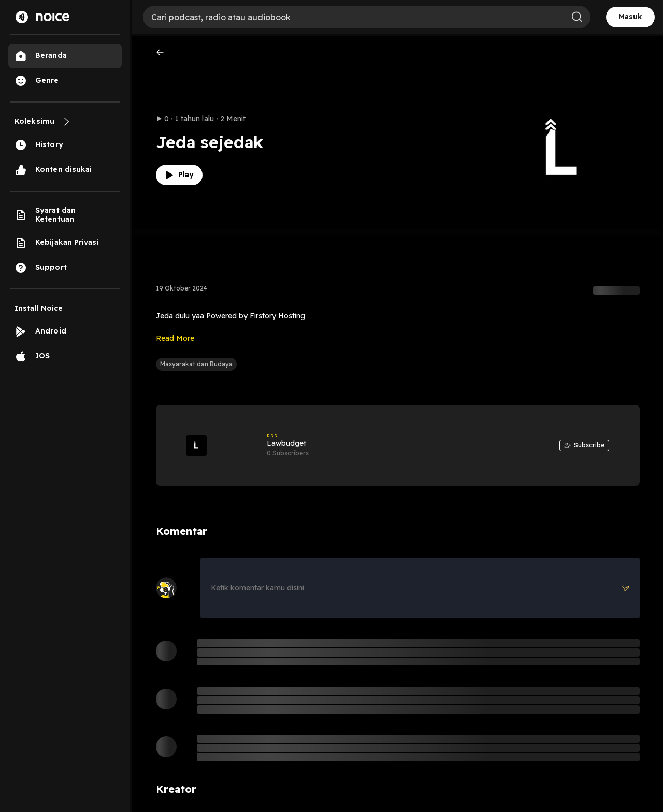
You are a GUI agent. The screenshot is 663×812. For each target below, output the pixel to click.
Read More (175, 338)
